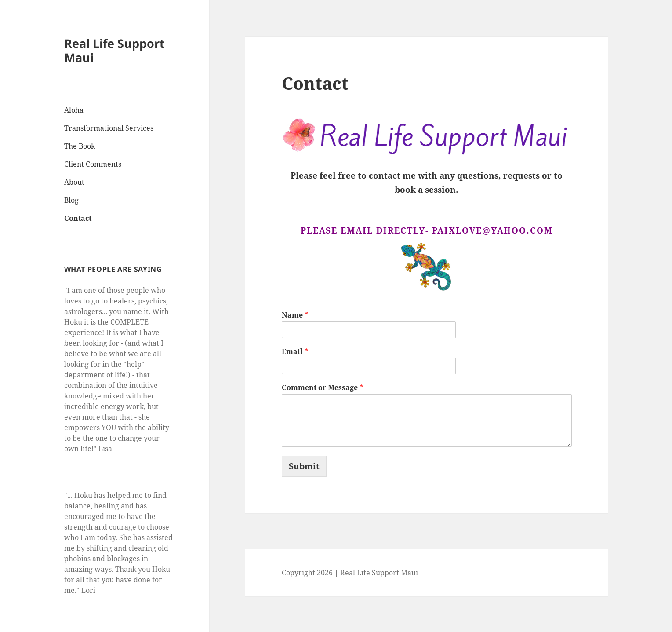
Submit (304, 466)
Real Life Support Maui (114, 50)
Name (295, 315)
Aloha (74, 110)
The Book (80, 146)
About (74, 182)
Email (295, 352)
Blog (71, 200)
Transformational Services (109, 128)
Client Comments (93, 164)
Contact (78, 218)
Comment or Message (322, 388)
